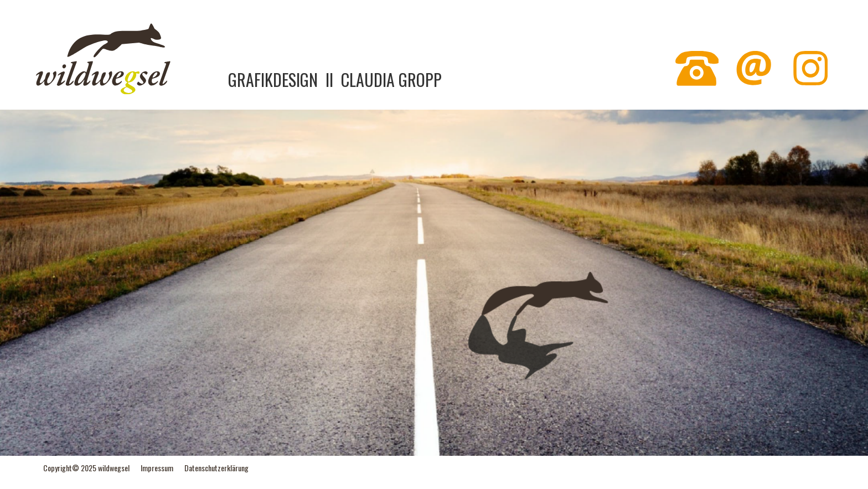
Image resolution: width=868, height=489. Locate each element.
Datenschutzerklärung (216, 468)
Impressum (157, 468)
